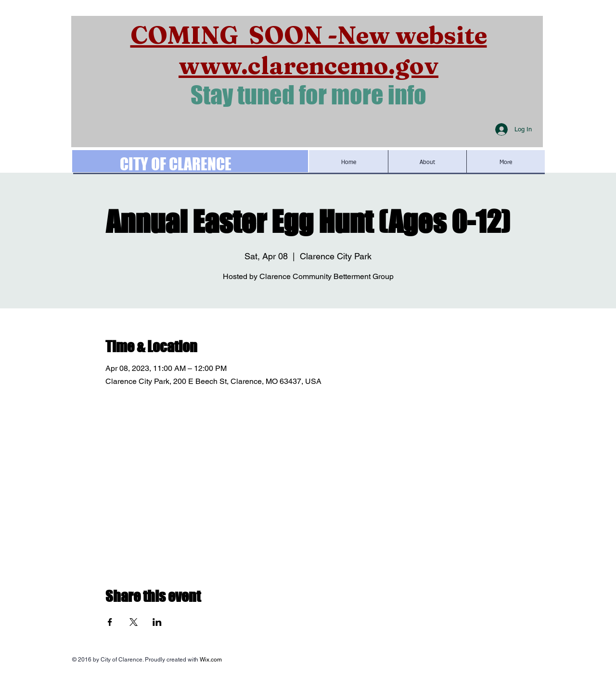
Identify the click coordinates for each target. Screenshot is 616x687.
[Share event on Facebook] (110, 622)
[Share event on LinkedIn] (157, 622)
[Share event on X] (134, 622)
